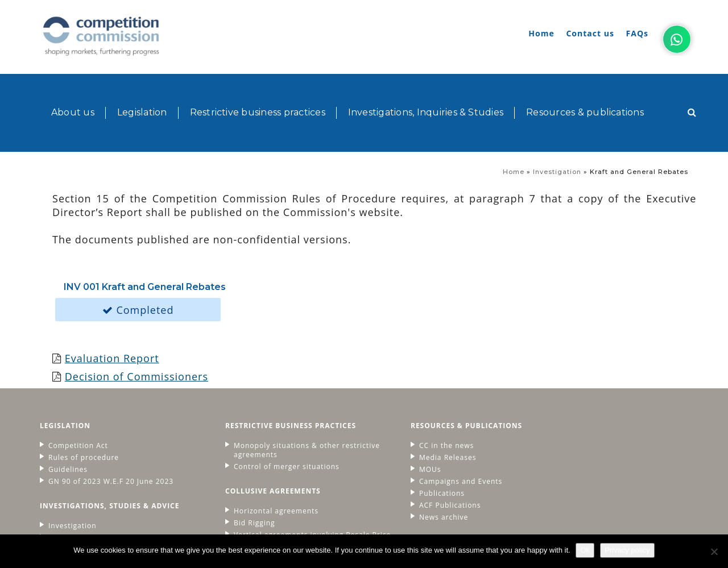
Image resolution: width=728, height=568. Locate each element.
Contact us (590, 33)
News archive (406, 449)
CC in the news (408, 378)
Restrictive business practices (258, 88)
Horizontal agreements (257, 443)
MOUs (392, 401)
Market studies (76, 470)
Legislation (142, 88)
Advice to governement (91, 482)
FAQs (637, 33)
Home (541, 33)
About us (73, 88)
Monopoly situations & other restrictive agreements (268, 382)
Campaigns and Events (423, 413)
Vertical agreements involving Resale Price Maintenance (283, 471)
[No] (714, 552)
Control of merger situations (268, 399)
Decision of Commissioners (137, 308)
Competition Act (78, 378)
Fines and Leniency (250, 488)
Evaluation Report (113, 290)
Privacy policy (627, 550)
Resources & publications (585, 88)
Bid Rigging (236, 455)
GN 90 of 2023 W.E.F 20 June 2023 (111, 413)
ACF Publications (412, 437)
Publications (404, 425)
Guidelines (68, 401)
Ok (586, 550)
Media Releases (409, 389)
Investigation (557, 125)
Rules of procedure (84, 389)
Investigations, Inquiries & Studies (426, 88)
